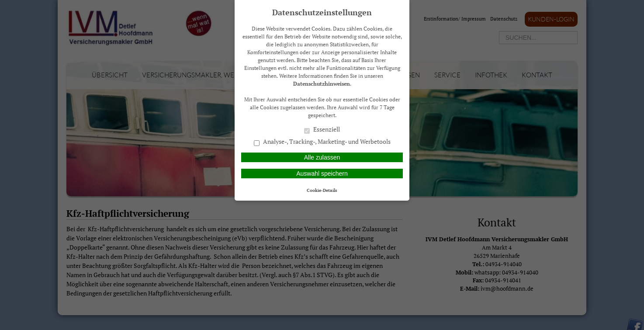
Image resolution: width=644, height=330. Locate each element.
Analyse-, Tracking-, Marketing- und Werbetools (322, 142)
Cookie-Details (322, 190)
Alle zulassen (322, 157)
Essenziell (322, 130)
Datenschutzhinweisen (322, 84)
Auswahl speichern (322, 174)
